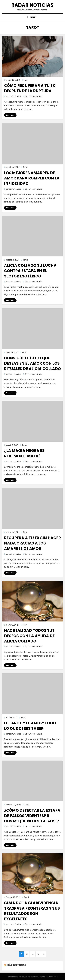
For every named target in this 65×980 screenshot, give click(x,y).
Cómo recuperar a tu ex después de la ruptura (30, 88)
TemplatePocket (30, 977)
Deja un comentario (33, 96)
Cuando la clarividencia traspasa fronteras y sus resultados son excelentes (32, 911)
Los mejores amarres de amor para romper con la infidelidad (32, 178)
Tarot (26, 80)
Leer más (10, 115)
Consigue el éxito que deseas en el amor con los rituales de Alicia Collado (32, 363)
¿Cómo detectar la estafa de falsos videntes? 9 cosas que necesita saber (32, 816)
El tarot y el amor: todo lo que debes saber (30, 726)
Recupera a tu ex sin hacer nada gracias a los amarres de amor (32, 543)
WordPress (53, 977)
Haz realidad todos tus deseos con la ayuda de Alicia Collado (29, 636)
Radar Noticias (32, 5)
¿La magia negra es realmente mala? (24, 453)
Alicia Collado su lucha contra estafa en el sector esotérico (30, 271)
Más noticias (17, 965)
